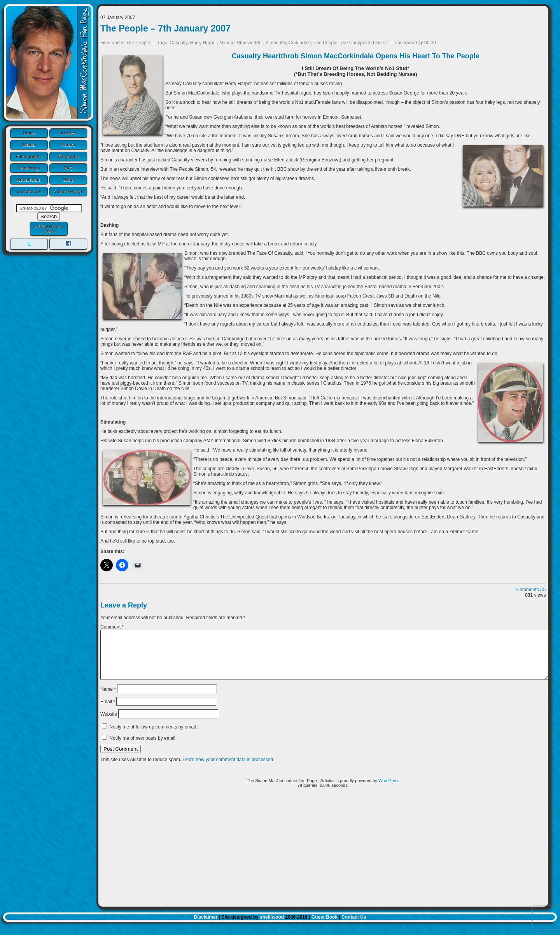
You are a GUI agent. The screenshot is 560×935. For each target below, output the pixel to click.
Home (29, 133)
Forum (68, 145)
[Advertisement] (323, 860)
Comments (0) (531, 590)
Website (109, 723)
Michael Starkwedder (241, 43)
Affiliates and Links (48, 229)
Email (108, 711)
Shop (68, 180)
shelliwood (272, 926)
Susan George (68, 191)
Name (108, 698)
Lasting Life (29, 191)
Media (29, 145)
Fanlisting (29, 168)
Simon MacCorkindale (288, 43)
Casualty (178, 43)
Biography (68, 156)
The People (138, 43)
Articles (68, 133)
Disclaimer (206, 926)
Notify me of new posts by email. (143, 748)
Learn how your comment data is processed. (228, 769)
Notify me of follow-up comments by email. (153, 736)
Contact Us (354, 926)
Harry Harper (204, 43)
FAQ (68, 168)
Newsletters (29, 180)
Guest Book (325, 926)
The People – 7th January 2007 (165, 28)
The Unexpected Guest (364, 43)
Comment (112, 627)
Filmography (29, 156)
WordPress (389, 790)
